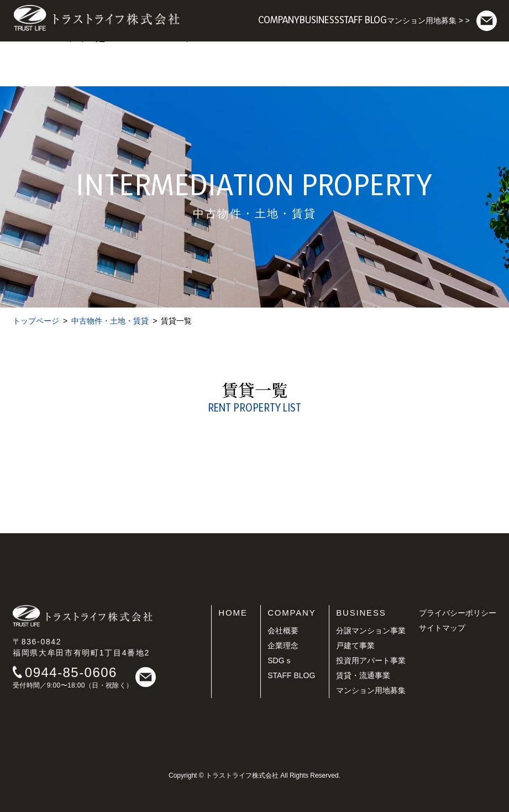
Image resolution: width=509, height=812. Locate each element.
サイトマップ (442, 628)
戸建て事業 (355, 646)
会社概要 (283, 631)
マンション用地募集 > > (428, 20)
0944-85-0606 (71, 673)
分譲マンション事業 (371, 631)
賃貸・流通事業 (363, 675)
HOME (233, 613)
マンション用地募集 (371, 690)
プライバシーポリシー (458, 613)
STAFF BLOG (291, 675)
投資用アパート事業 (371, 660)
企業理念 (283, 646)
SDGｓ (280, 660)
